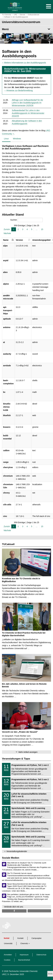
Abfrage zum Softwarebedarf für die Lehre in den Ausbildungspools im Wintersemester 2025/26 (27, 103)
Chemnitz (24, 944)
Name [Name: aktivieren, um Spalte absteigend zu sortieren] (6, 240)
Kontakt (20, 938)
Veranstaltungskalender (17, 851)
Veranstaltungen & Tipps (16, 759)
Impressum (24, 955)
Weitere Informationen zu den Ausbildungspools (25, 63)
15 (42, 229)
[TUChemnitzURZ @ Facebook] (14, 911)
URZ (4, 974)
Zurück (7, 229)
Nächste (7, 233)
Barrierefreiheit (24, 960)
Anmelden (8, 955)
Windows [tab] (17, 139)
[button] (46, 7)
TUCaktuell (8, 544)
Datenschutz (41, 955)
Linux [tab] (6, 139)
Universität (8, 944)
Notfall (7, 938)
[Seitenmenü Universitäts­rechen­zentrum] (26, 29)
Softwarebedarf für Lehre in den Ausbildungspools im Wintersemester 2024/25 (28, 113)
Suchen (26, 220)
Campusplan (37, 938)
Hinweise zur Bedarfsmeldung (20, 90)
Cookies (7, 960)
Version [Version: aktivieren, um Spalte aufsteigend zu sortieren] (19, 240)
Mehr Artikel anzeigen (28, 752)
